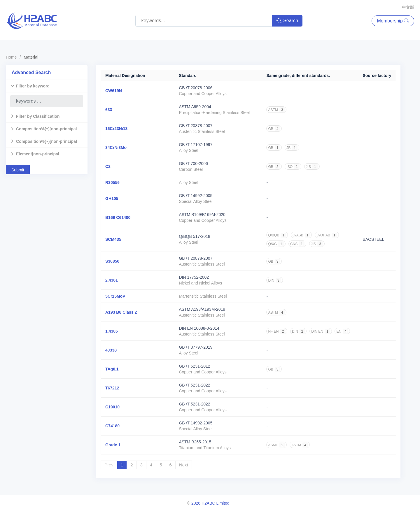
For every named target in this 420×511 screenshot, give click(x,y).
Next (184, 465)
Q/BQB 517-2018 (194, 236)
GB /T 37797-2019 (196, 347)
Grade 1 (113, 445)
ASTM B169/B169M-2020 (202, 215)
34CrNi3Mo (116, 147)
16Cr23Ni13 (116, 129)
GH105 (112, 199)
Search (287, 21)
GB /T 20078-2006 (196, 88)
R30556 (112, 182)
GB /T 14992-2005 (196, 196)
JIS (312, 167)
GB (274, 129)
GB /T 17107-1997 (196, 145)
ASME (276, 445)
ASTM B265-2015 (195, 442)
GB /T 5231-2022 (194, 385)
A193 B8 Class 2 (121, 312)
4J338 (111, 350)
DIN (274, 280)
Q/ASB (301, 235)
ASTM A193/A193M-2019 (202, 309)
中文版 (408, 7)
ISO (293, 167)
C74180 (112, 426)
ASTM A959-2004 (195, 107)
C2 (108, 166)
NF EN (277, 331)
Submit (18, 170)
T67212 (112, 388)
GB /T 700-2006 (193, 164)
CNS (297, 244)
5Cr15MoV (115, 296)
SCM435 (113, 239)
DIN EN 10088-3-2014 (199, 328)
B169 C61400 (118, 217)
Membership (393, 21)
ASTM (276, 110)
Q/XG (276, 244)
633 (109, 110)
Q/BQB (277, 235)
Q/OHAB (327, 235)
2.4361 (112, 280)
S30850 (112, 261)
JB (292, 148)
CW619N (114, 91)
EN (342, 331)
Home (11, 57)
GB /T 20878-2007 (196, 126)
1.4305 (112, 331)
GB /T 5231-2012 (194, 366)
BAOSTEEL (373, 239)
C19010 (112, 407)
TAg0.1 (112, 369)
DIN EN (321, 331)
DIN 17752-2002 (194, 277)
